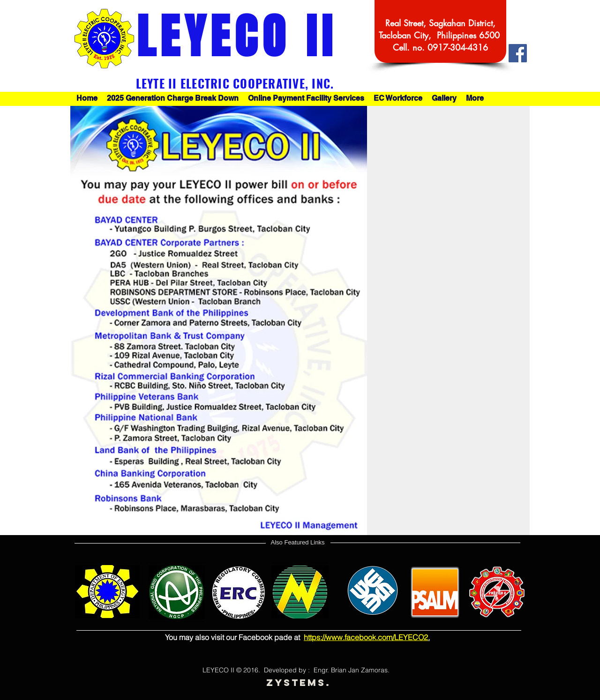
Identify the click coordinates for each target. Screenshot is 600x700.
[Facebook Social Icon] (518, 53)
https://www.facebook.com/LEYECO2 (366, 637)
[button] (306, 98)
